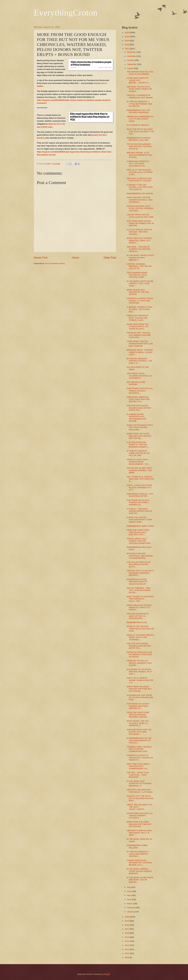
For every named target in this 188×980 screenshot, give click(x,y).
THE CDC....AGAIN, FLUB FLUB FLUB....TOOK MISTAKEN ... (138, 775)
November (132, 56)
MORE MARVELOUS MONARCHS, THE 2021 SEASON (138, 292)
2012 (127, 949)
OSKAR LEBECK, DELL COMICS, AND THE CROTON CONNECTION (138, 541)
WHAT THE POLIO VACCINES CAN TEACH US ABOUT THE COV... (140, 131)
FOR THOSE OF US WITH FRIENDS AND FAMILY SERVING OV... (138, 502)
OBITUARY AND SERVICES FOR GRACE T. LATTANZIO (140, 791)
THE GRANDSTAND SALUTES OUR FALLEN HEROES (140, 73)
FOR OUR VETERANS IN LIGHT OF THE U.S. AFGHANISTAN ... (138, 616)
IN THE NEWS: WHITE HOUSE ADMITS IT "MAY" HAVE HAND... (140, 283)
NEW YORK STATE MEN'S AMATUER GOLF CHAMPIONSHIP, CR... (138, 766)
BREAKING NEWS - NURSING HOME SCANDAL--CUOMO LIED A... (140, 352)
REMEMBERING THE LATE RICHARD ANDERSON (138, 111)
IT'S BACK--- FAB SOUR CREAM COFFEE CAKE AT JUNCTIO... (139, 511)
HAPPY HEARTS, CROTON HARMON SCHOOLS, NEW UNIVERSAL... (140, 200)
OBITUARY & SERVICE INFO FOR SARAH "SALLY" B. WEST (139, 833)
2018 (127, 925)
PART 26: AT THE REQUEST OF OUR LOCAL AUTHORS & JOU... (140, 172)
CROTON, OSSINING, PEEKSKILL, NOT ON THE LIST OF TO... (139, 266)
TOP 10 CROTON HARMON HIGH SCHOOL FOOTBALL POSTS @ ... (139, 146)
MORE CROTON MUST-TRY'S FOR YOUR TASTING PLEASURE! (140, 427)
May (129, 895)
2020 (127, 917)
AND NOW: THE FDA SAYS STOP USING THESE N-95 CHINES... (139, 89)
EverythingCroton (66, 13)
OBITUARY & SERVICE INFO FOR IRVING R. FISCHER (139, 180)
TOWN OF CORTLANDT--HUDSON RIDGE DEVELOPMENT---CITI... (138, 462)
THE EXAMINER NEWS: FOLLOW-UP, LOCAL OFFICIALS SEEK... (137, 275)
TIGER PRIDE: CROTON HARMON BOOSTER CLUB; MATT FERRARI (140, 344)
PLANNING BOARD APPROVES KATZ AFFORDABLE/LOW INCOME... (136, 418)
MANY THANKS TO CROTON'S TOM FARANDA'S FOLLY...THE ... (140, 599)
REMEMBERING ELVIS (137, 622)
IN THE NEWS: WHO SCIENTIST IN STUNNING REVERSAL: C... (139, 783)
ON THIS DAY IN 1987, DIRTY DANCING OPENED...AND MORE (139, 470)
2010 (127, 957)
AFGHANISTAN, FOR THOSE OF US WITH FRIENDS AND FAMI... (140, 698)
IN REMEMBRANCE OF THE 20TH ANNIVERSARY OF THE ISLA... (139, 740)
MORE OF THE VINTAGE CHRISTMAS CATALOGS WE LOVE (140, 629)
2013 (127, 945)
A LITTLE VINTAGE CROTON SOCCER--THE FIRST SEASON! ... (139, 232)
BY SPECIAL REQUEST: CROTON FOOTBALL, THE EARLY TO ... (139, 361)
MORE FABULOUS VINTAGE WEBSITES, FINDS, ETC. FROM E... (139, 240)
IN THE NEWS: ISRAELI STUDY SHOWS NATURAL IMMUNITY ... (140, 258)
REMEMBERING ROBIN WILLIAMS (137, 846)
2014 (127, 941)
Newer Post (41, 258)
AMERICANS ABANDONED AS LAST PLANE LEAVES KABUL (140, 119)
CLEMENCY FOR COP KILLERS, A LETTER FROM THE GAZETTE (140, 187)
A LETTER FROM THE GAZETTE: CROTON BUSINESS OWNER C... (138, 445)
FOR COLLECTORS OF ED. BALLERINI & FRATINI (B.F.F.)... (139, 564)
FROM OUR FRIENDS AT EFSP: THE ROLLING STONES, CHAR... (137, 318)
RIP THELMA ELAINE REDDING (136, 383)
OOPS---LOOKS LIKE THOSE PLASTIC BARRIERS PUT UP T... (139, 488)
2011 (127, 953)
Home (75, 258)
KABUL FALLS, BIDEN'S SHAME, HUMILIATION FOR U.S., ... (140, 680)
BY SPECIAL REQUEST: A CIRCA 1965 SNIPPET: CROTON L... (138, 854)
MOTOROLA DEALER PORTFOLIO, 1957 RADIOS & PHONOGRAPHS (140, 556)
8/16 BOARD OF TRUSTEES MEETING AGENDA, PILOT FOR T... (139, 672)
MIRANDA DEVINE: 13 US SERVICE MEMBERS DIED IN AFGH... (139, 155)
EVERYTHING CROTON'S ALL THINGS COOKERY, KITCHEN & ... (140, 391)
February (131, 908)
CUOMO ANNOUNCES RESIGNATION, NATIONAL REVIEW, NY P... (139, 863)
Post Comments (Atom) (55, 263)
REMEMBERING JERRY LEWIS (140, 526)
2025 (127, 37)
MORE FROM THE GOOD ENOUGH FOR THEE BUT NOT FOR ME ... (139, 436)
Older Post (110, 258)
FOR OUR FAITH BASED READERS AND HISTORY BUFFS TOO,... (139, 408)
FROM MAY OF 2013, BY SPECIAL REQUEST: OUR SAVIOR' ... (139, 663)
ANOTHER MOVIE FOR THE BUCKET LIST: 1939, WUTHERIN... (139, 732)
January (131, 912)
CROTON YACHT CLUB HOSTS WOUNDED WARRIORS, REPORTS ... (140, 573)
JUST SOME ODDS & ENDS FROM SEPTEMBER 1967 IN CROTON (140, 223)
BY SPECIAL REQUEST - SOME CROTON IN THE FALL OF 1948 (138, 453)
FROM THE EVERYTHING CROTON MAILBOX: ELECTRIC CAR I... (138, 532)
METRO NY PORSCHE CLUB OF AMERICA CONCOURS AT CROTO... (139, 655)
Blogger (107, 974)
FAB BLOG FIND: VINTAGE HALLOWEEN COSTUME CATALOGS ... (139, 335)
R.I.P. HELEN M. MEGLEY (138, 125)
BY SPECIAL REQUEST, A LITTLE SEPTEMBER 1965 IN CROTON (139, 104)
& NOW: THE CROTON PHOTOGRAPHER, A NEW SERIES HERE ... (139, 520)
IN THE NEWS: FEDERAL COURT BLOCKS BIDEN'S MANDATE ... (139, 871)
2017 (127, 929)
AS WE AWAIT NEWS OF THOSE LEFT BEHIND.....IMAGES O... (138, 80)
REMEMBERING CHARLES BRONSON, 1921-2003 (139, 139)
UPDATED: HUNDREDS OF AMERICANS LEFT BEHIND (140, 96)
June (129, 891)
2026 (127, 33)
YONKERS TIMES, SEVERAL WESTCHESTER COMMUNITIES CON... (139, 749)
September (132, 64)
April (129, 899)
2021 (127, 49)
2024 (127, 41)
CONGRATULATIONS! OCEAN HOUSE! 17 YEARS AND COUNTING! (140, 301)
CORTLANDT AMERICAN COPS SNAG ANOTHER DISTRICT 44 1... (138, 399)
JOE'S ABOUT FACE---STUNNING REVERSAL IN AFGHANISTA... (139, 376)
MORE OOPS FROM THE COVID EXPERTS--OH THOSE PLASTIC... (138, 327)
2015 (127, 937)
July (129, 887)
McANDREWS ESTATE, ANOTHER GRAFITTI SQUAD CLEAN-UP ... (137, 582)
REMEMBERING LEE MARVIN (140, 194)
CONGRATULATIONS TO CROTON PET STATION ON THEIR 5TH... (140, 758)
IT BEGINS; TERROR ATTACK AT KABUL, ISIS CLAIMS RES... (140, 309)
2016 (127, 933)
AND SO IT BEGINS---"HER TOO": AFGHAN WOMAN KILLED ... (139, 590)
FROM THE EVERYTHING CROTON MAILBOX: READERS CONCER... (138, 715)
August (130, 68)
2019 (127, 921)
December (132, 52)
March (130, 904)
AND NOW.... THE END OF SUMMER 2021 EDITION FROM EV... (138, 249)
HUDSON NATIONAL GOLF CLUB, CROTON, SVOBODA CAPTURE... (140, 208)
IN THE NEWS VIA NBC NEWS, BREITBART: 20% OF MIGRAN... (140, 880)
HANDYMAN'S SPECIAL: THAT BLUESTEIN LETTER (140, 495)
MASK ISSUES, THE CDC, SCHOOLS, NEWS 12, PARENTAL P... (138, 723)
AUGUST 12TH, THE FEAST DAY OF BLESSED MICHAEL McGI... (140, 798)
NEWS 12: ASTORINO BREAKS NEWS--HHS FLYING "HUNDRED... (140, 637)
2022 (127, 45)
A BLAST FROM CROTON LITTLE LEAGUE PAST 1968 (140, 216)
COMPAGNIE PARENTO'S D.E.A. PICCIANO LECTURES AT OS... (138, 164)
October (131, 60)
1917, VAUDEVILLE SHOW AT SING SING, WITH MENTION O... (140, 479)
